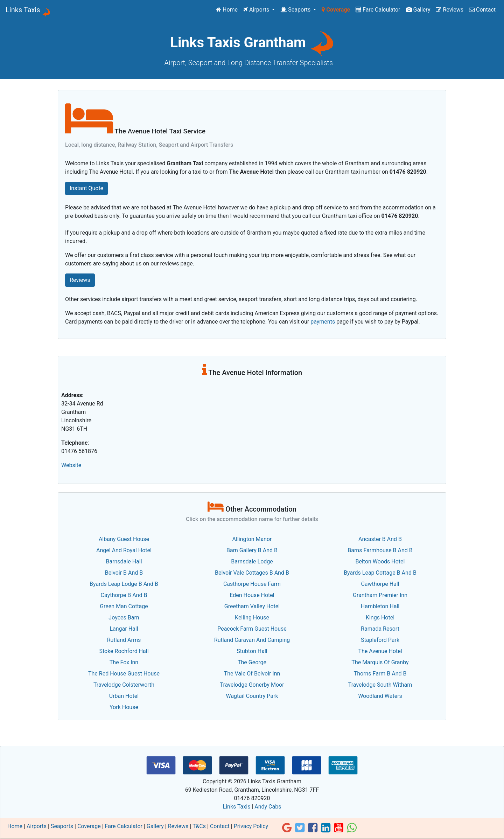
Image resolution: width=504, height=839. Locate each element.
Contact (482, 10)
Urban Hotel (124, 696)
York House (124, 707)
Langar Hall (124, 629)
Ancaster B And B (380, 539)
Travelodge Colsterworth (124, 685)
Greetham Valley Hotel (252, 606)
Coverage (336, 10)
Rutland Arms (124, 640)
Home (228, 9)
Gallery (418, 10)
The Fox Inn (124, 662)
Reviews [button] (80, 280)
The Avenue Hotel (380, 651)
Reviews (450, 10)
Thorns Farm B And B (380, 674)
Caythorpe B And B (124, 595)
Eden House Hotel (252, 595)
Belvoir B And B (124, 573)
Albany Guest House (124, 539)
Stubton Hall (252, 651)
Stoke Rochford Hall (124, 651)
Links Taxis (23, 10)
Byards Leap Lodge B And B (124, 584)
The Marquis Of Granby (380, 662)
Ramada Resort (380, 629)
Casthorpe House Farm (252, 584)
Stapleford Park (380, 640)
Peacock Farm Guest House (252, 629)
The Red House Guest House (124, 674)
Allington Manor (252, 539)
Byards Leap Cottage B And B (380, 573)
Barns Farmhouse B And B (380, 550)
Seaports (296, 10)
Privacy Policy (251, 826)
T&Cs (199, 826)
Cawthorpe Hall (380, 584)
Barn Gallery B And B (252, 550)
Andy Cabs (268, 807)
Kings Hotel (380, 618)
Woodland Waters (380, 696)
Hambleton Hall (380, 606)
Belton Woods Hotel (380, 561)
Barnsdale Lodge (252, 561)
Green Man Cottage (124, 606)
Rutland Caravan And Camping (252, 640)
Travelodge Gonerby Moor (252, 685)
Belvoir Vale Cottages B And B (252, 573)
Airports (257, 10)
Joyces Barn (124, 618)
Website (71, 465)
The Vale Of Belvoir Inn (252, 674)
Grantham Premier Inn (380, 595)
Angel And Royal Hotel (124, 550)
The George (252, 662)
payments (323, 322)
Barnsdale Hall (124, 561)
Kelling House (252, 618)
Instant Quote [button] (86, 188)
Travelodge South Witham (380, 685)
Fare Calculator (378, 10)
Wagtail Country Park (252, 696)
